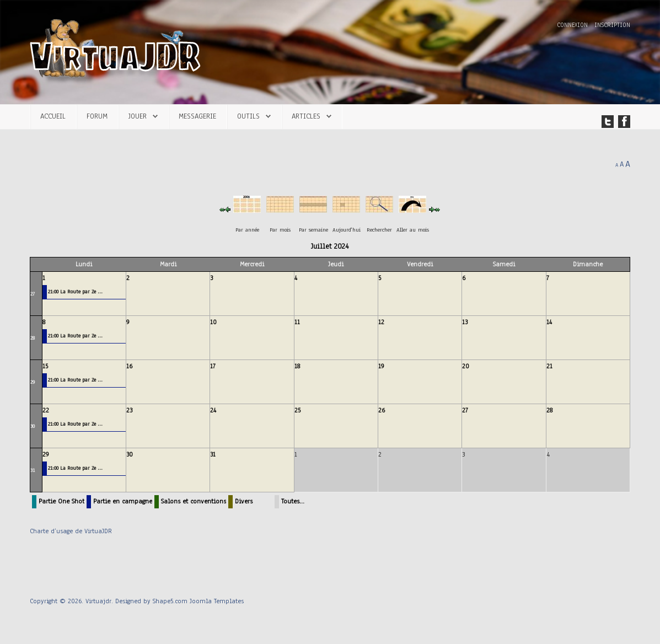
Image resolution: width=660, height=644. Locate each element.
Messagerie (197, 116)
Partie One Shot (61, 501)
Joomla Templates (217, 601)
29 (33, 382)
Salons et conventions (194, 501)
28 (33, 338)
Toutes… (293, 501)
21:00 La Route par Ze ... (75, 291)
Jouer (138, 116)
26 (382, 410)
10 (213, 322)
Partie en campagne (123, 501)
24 (213, 410)
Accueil (53, 116)
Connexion (573, 25)
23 (129, 410)
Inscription (612, 25)
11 (297, 322)
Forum (97, 116)
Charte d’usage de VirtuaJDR (71, 531)
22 (46, 410)
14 (549, 322)
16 (129, 366)
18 (297, 366)
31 (33, 470)
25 (297, 410)
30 (33, 426)
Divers (244, 501)
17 (213, 366)
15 (45, 366)
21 (549, 366)
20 (466, 366)
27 (33, 294)
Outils (248, 116)
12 (381, 322)
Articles (306, 116)
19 (381, 366)
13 (465, 322)
